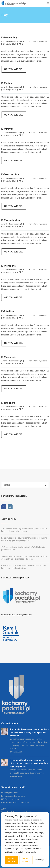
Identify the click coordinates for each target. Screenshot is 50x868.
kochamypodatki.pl (14, 41)
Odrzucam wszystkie (26, 860)
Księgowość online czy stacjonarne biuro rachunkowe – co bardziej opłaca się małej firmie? (29, 763)
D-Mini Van (7, 129)
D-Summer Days (10, 37)
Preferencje (40, 860)
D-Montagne (8, 266)
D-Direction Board (11, 174)
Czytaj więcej (14, 69)
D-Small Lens (8, 403)
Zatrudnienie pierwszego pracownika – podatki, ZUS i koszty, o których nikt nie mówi (29, 732)
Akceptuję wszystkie (11, 860)
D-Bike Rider (8, 311)
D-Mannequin (9, 357)
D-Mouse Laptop (11, 220)
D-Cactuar (7, 83)
